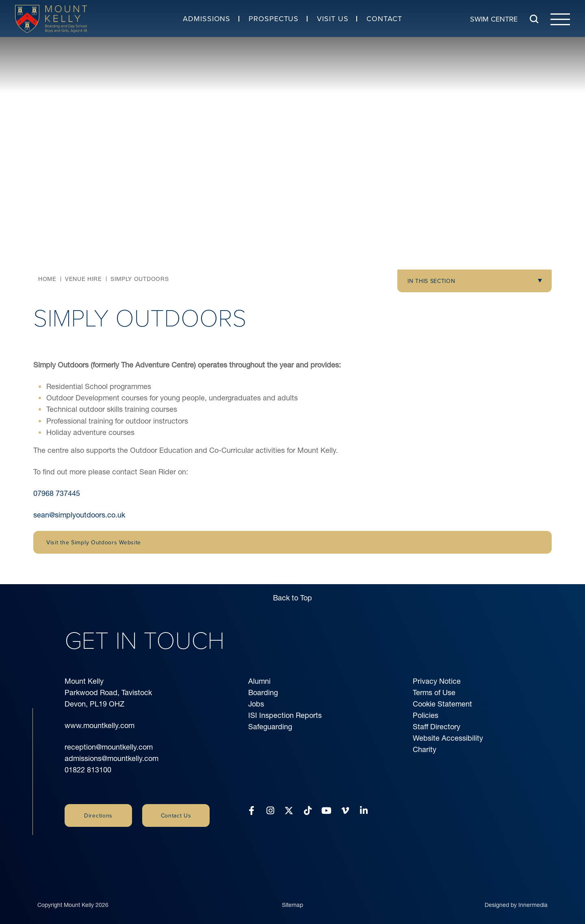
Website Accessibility (448, 738)
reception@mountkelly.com (109, 747)
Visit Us (333, 18)
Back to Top (292, 598)
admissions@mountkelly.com (112, 758)
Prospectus (274, 18)
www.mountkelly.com (100, 725)
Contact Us (176, 815)
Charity (425, 749)
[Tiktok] (308, 811)
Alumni (259, 681)
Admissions (207, 18)
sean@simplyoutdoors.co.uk (79, 515)
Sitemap (292, 897)
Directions (98, 815)
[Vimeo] (345, 811)
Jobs (256, 704)
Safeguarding (270, 727)
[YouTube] (326, 811)
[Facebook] (251, 811)
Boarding (263, 692)
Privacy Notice (437, 681)
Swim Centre (494, 18)
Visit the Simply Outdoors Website (94, 542)
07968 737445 (57, 493)
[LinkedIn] (364, 811)
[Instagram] (270, 811)
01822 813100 (88, 770)
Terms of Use (434, 692)
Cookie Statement (442, 704)
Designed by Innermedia (516, 897)
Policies (426, 715)
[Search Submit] (534, 19)
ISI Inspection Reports (285, 715)
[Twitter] (289, 811)
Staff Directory (437, 727)
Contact (384, 18)
